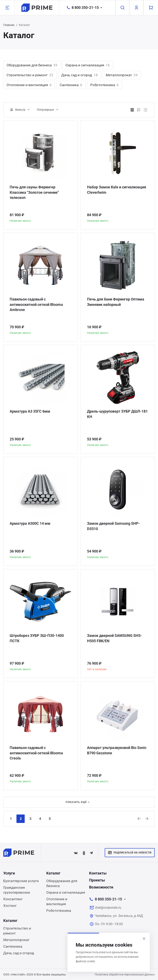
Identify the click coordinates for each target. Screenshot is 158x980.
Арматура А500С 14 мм (30, 524)
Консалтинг (13, 899)
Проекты (97, 880)
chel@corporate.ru (108, 908)
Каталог (53, 873)
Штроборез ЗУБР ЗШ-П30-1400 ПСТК (37, 638)
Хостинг (10, 906)
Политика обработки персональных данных (125, 974)
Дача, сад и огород (80, 75)
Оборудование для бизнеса (32, 65)
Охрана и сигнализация (88, 65)
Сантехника (71, 85)
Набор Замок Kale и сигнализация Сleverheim (117, 190)
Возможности (101, 887)
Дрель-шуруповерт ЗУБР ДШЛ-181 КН (117, 414)
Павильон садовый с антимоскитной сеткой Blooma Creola (36, 753)
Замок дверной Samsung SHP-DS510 (113, 526)
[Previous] (139, 819)
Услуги (9, 873)
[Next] (147, 819)
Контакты (98, 873)
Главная (9, 25)
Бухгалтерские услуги (21, 881)
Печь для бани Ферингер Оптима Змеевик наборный (116, 302)
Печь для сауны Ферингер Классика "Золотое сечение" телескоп (34, 193)
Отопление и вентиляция (29, 85)
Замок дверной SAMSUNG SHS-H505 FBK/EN (114, 638)
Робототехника (105, 85)
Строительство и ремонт (30, 75)
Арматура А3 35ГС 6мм (30, 411)
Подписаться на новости (130, 853)
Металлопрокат (122, 75)
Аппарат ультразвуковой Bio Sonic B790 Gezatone (117, 751)
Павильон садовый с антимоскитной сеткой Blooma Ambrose (36, 305)
